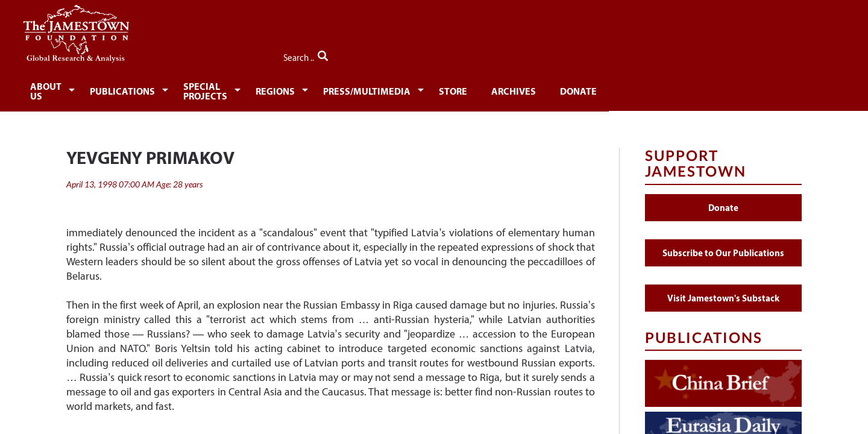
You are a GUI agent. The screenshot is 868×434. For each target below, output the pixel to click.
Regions (400, 89)
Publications (193, 89)
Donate (726, 89)
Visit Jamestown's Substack (723, 291)
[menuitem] (106, 88)
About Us (104, 89)
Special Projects (303, 89)
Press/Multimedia (499, 89)
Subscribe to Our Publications (723, 246)
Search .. (776, 55)
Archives (656, 89)
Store (592, 89)
